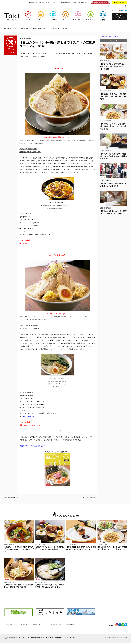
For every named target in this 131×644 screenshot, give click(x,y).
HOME (6, 28)
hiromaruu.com (29, 416)
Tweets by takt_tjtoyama (109, 36)
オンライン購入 (119, 2)
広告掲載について (37, 625)
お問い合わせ (70, 625)
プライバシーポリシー (54, 625)
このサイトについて (11, 625)
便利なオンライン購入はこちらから (33, 446)
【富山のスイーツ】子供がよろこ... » (84, 498)
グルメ (14, 28)
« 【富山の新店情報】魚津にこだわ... (18, 498)
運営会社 (24, 625)
